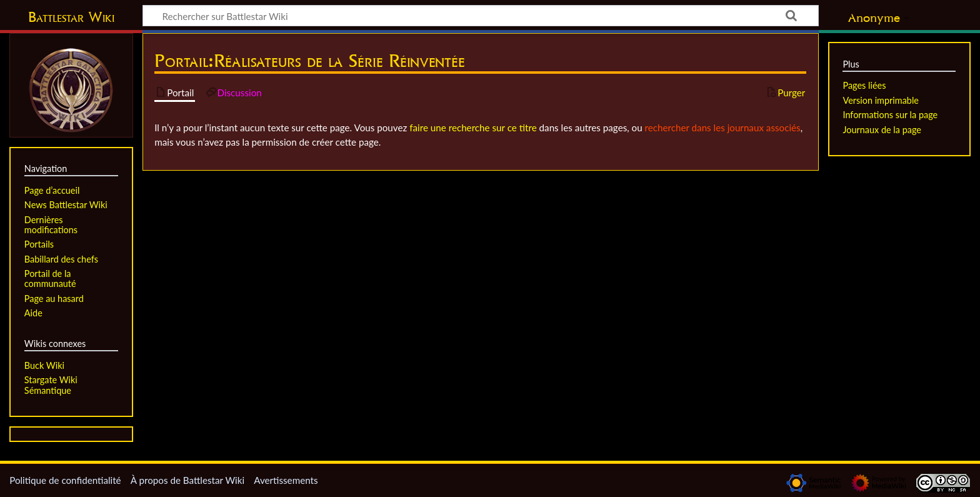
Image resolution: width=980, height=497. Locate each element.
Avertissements (286, 480)
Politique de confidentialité (65, 480)
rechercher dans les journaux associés (723, 128)
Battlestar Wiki (71, 17)
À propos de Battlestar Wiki (187, 480)
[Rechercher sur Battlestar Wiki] (481, 16)
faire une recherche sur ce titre (473, 128)
